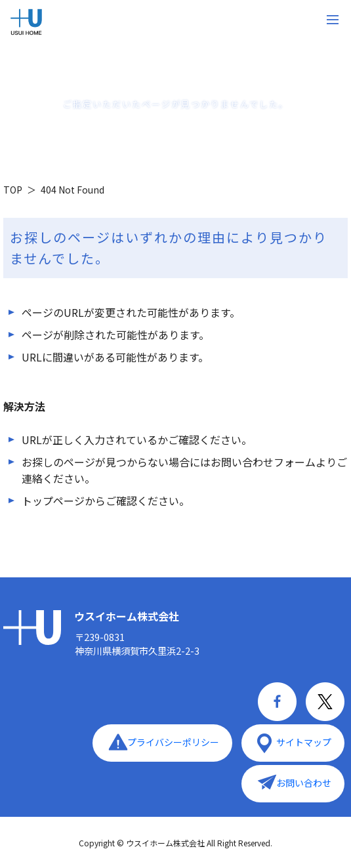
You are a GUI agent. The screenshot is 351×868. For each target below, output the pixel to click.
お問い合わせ (304, 783)
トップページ (53, 501)
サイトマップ (304, 742)
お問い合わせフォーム (263, 462)
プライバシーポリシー (173, 742)
